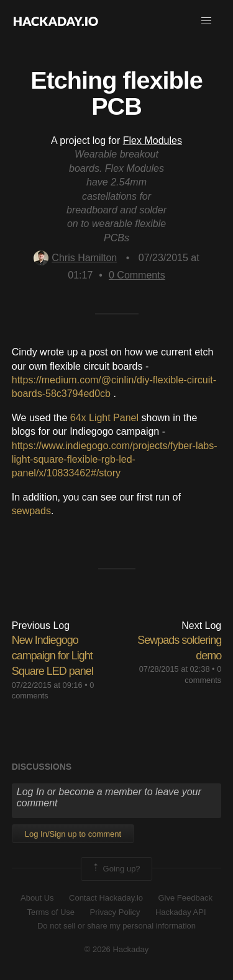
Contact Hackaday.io (106, 898)
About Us (37, 898)
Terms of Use (51, 912)
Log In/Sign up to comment (73, 834)
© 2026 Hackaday (117, 949)
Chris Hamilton (75, 258)
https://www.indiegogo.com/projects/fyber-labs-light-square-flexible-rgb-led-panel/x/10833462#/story (115, 460)
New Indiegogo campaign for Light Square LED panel (53, 656)
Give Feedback (185, 898)
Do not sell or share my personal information (116, 926)
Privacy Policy (115, 912)
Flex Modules (153, 140)
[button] (206, 21)
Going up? (116, 869)
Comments (137, 275)
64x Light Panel (104, 418)
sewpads (31, 511)
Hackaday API (181, 912)
